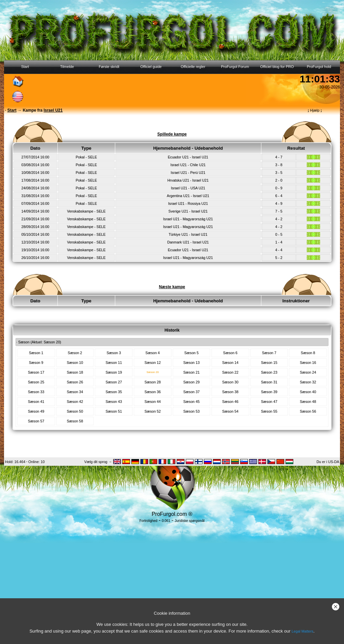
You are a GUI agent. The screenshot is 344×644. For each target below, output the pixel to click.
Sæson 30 (230, 382)
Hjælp (315, 110)
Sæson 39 (269, 392)
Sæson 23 (269, 372)
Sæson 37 (192, 392)
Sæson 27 (114, 382)
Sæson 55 (269, 411)
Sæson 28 (153, 382)
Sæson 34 (75, 392)
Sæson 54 (230, 411)
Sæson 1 (36, 353)
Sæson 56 (308, 411)
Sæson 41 (36, 402)
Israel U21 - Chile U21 (188, 165)
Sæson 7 (269, 353)
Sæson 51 (114, 411)
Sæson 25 (36, 382)
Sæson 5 (191, 353)
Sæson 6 (230, 353)
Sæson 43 (114, 402)
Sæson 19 (114, 372)
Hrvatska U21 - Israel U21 (188, 180)
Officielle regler (193, 67)
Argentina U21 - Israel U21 (188, 196)
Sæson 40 (308, 392)
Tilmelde (67, 67)
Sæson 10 (75, 363)
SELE (92, 157)
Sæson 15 (269, 363)
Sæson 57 (36, 421)
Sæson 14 (230, 363)
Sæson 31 (269, 382)
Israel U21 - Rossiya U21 (188, 203)
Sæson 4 (153, 353)
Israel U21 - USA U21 (188, 188)
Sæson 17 (36, 372)
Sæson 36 (153, 392)
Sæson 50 (75, 411)
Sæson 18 (75, 372)
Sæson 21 (192, 372)
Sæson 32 (308, 382)
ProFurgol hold (319, 67)
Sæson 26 (75, 382)
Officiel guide (151, 67)
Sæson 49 (36, 411)
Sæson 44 (153, 402)
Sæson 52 (153, 411)
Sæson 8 (308, 353)
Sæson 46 (230, 402)
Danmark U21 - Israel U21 (188, 242)
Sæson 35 (114, 392)
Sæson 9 (36, 363)
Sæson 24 (308, 372)
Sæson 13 (192, 363)
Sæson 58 (75, 421)
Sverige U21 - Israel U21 (188, 211)
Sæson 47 (269, 402)
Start (25, 67)
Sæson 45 (192, 402)
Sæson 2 (75, 353)
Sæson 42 (75, 402)
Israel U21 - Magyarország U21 (188, 219)
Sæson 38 (230, 392)
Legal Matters (303, 631)
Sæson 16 (308, 363)
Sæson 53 (192, 411)
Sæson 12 (153, 363)
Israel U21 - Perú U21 (188, 173)
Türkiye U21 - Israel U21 (188, 234)
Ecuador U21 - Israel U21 (188, 157)
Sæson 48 (308, 402)
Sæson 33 (36, 392)
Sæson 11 (114, 363)
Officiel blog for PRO (277, 67)
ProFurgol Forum (235, 67)
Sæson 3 (114, 353)
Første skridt (109, 67)
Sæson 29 (192, 382)
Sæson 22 (230, 372)
